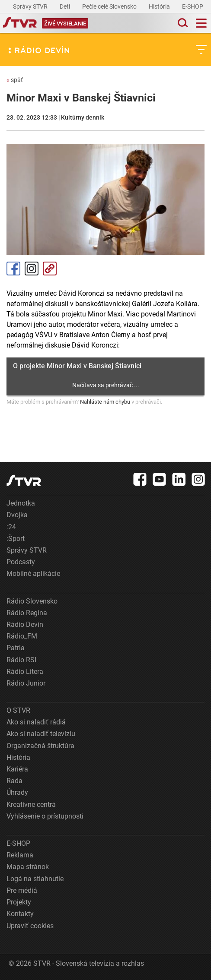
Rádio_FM (22, 636)
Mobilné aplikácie (33, 574)
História (160, 6)
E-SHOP (193, 6)
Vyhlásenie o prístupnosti (45, 816)
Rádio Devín (25, 624)
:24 (11, 527)
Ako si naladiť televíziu (41, 734)
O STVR (18, 710)
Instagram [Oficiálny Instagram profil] (32, 269)
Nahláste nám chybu (105, 402)
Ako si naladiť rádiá (36, 722)
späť (15, 80)
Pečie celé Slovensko (110, 6)
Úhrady (17, 792)
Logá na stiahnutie (35, 879)
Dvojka (17, 515)
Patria (16, 648)
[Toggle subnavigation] (201, 49)
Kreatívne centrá (31, 805)
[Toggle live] (65, 23)
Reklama (20, 855)
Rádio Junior (26, 683)
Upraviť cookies (30, 926)
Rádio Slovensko (32, 601)
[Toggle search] (182, 23)
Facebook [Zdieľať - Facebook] (13, 269)
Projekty (19, 902)
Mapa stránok (28, 867)
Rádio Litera (25, 672)
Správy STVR (31, 6)
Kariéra (17, 769)
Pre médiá (22, 890)
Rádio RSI (21, 660)
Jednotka (21, 503)
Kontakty (20, 914)
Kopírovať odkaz (50, 269)
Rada (14, 781)
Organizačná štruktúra (40, 746)
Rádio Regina (27, 613)
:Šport (16, 539)
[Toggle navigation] (201, 23)
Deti (66, 6)
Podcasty (21, 562)
